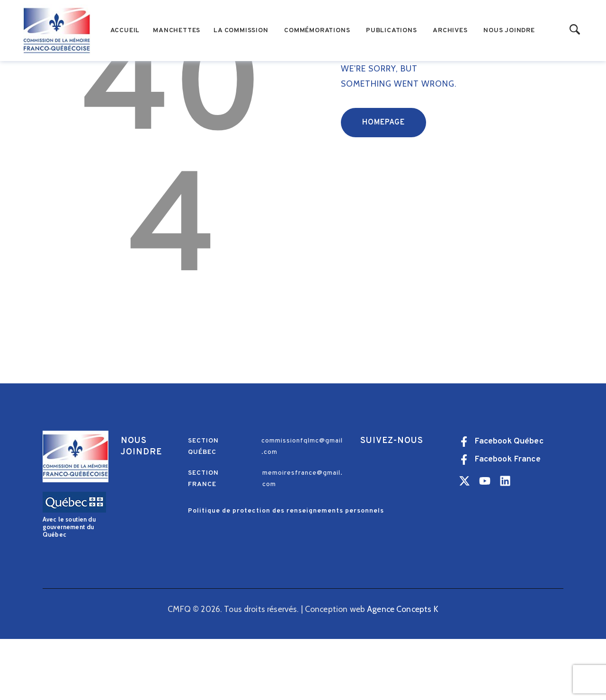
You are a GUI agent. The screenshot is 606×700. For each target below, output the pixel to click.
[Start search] (575, 30)
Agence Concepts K (403, 670)
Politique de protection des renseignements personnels (286, 572)
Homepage (383, 184)
